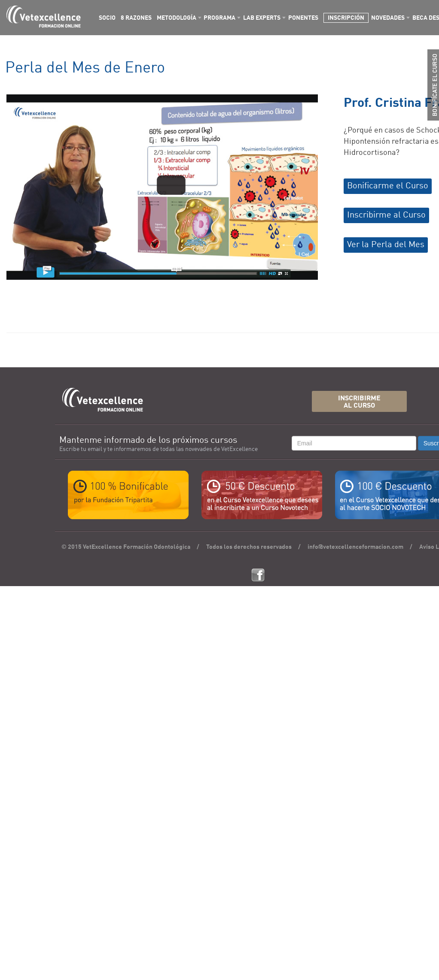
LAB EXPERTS (262, 18)
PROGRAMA (219, 18)
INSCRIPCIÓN (346, 18)
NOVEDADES (388, 18)
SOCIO (107, 18)
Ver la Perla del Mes (386, 245)
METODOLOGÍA (177, 18)
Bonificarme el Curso (388, 186)
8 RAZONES (136, 18)
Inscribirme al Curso (386, 215)
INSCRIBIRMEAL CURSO (359, 402)
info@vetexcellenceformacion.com (355, 547)
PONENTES (303, 18)
